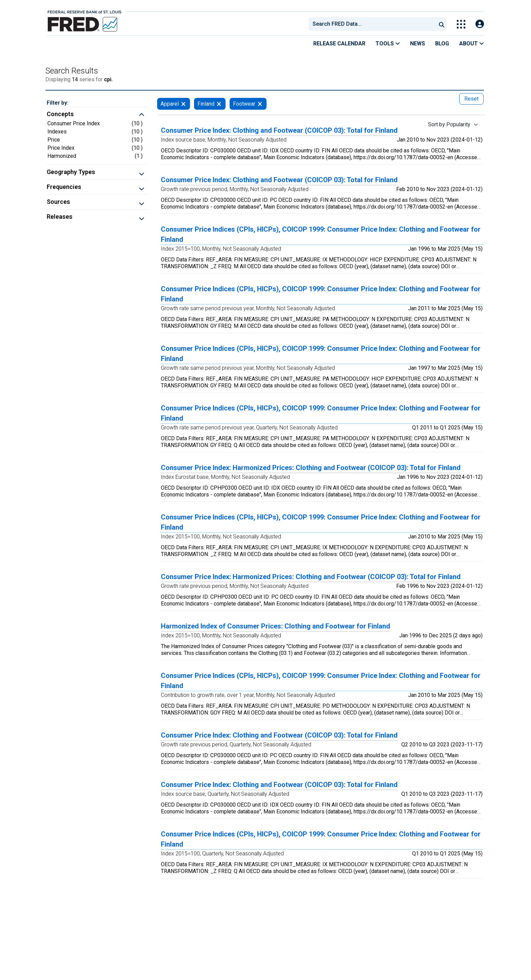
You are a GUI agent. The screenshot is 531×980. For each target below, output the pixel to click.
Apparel (170, 104)
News (418, 44)
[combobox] (372, 24)
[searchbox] (374, 24)
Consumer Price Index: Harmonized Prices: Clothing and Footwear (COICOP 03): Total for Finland (311, 468)
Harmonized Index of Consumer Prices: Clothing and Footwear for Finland (275, 626)
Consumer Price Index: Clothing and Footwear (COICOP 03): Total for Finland (279, 130)
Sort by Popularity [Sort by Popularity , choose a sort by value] (449, 124)
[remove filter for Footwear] (260, 104)
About (472, 44)
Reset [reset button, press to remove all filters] (471, 99)
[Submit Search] (442, 24)
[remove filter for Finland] (219, 104)
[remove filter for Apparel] (183, 104)
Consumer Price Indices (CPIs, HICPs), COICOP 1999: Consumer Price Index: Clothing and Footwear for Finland (321, 234)
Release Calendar (339, 44)
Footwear (244, 104)
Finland (206, 104)
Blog (442, 44)
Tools (388, 44)
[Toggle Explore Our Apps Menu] (461, 24)
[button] (97, 115)
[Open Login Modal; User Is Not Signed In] (480, 24)
